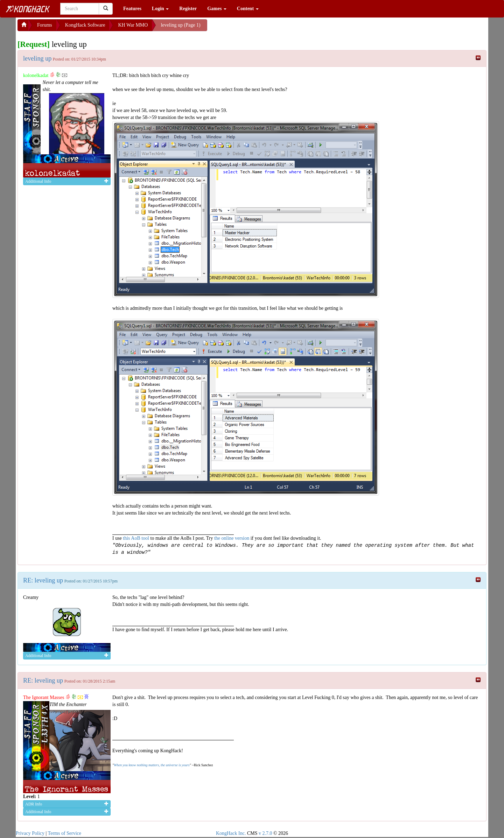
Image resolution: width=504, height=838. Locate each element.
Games (217, 9)
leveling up (37, 58)
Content (248, 9)
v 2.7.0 (265, 833)
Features (132, 9)
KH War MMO (133, 25)
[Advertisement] (263, 28)
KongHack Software (85, 25)
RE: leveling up (43, 580)
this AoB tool (136, 538)
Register (188, 9)
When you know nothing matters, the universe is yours (152, 765)
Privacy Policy (30, 833)
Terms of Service (65, 833)
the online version (232, 538)
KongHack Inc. (231, 833)
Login (160, 9)
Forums (45, 25)
